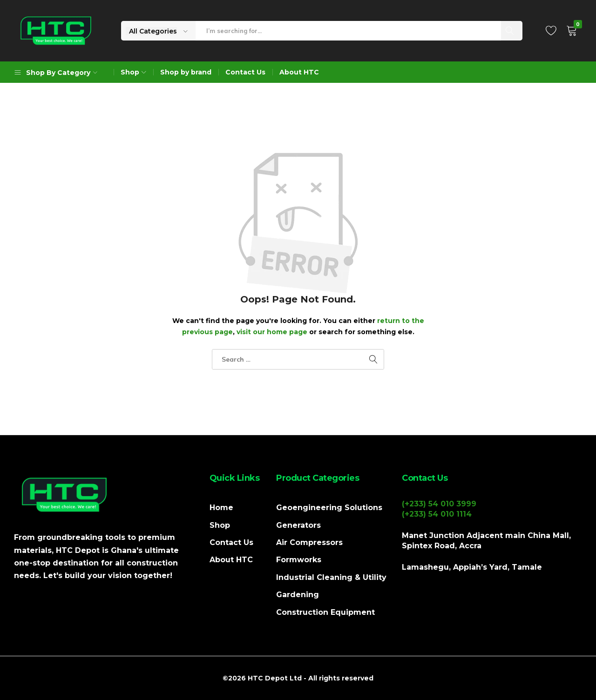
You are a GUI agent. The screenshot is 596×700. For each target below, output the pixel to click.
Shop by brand (186, 72)
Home (221, 508)
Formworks (299, 560)
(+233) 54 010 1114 (437, 514)
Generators (298, 525)
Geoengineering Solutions (329, 508)
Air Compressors (309, 542)
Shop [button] (135, 72)
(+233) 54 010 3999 (439, 504)
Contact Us (245, 72)
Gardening (298, 595)
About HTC (299, 72)
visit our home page (272, 332)
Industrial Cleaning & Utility (331, 577)
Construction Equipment (325, 612)
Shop (220, 525)
